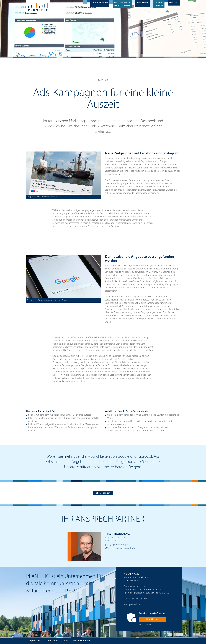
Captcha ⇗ (145, 624)
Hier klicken (152, 620)
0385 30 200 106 (120, 545)
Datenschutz (52, 641)
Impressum (34, 641)
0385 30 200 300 (161, 593)
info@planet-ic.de (132, 604)
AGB (65, 641)
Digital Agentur (149, 162)
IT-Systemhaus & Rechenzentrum (122, 4)
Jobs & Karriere (159, 4)
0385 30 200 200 (155, 590)
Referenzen (142, 3)
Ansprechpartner (81, 641)
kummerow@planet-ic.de (123, 548)
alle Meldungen (103, 493)
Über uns (174, 3)
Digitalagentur (100, 3)
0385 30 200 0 (138, 587)
